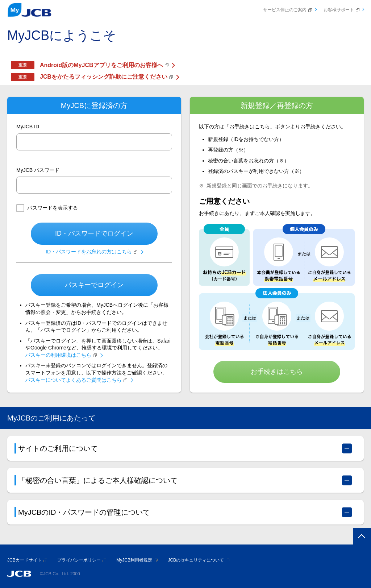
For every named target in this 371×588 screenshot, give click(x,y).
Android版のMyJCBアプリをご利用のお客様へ (104, 65)
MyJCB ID (28, 127)
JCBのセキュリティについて (199, 560)
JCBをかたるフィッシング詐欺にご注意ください (106, 77)
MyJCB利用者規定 (137, 560)
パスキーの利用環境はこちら (61, 355)
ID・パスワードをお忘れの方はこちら (91, 252)
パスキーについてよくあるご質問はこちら (76, 380)
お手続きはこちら (277, 372)
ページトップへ (360, 537)
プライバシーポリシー (82, 560)
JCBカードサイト (27, 560)
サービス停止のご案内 (287, 10)
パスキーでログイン (94, 285)
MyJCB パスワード (38, 170)
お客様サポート (341, 10)
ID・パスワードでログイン (94, 233)
